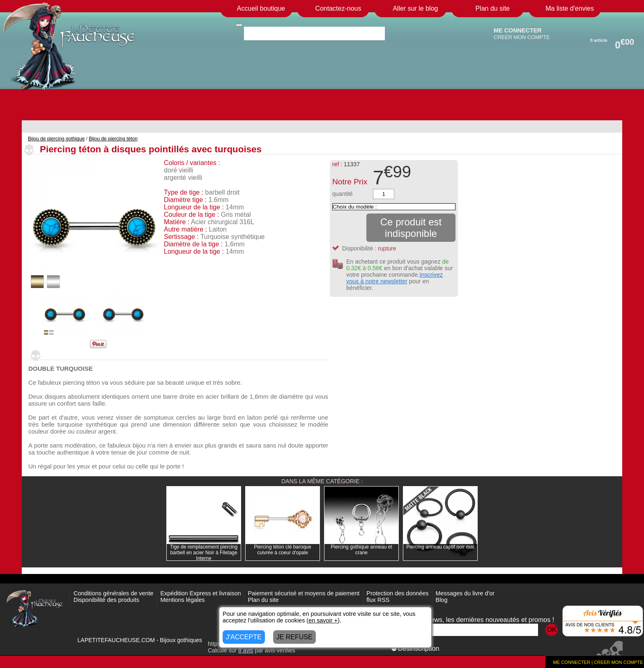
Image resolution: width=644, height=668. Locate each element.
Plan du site (263, 600)
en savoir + (323, 620)
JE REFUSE (294, 637)
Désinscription (415, 648)
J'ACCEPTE (244, 637)
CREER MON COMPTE (522, 37)
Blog (442, 600)
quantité (343, 194)
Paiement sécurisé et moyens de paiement (304, 593)
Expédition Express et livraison (200, 593)
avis (246, 650)
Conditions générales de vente (113, 593)
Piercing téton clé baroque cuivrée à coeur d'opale (282, 550)
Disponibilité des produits (106, 600)
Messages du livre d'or (465, 593)
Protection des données (397, 593)
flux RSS (378, 600)
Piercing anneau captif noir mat (440, 547)
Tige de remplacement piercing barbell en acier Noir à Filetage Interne (204, 553)
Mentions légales (182, 600)
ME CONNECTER (518, 30)
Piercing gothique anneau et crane (361, 550)
